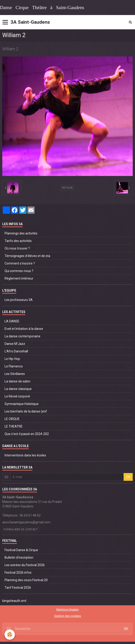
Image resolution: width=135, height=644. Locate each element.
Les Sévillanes (15, 374)
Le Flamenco (14, 366)
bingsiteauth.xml (14, 601)
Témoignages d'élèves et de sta (27, 256)
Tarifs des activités (18, 241)
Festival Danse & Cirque (21, 550)
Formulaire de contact (21, 529)
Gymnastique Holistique (22, 404)
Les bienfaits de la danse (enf (26, 411)
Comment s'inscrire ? (20, 263)
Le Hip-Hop (12, 359)
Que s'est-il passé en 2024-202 (27, 434)
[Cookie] (10, 635)
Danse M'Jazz (15, 344)
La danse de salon (17, 381)
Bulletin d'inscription (19, 557)
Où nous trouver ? (17, 248)
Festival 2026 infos (18, 573)
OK (128, 477)
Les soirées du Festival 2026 (25, 565)
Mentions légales (67, 610)
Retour (67, 188)
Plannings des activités (21, 233)
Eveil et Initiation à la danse (24, 329)
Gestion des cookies (67, 616)
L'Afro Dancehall (16, 351)
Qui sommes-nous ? (19, 271)
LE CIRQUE (12, 419)
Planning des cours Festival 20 (26, 580)
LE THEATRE (14, 426)
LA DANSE (12, 321)
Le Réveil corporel (17, 396)
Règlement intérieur (19, 278)
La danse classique (18, 389)
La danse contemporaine (22, 336)
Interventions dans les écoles (25, 455)
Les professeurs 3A (19, 300)
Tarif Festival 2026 (18, 588)
